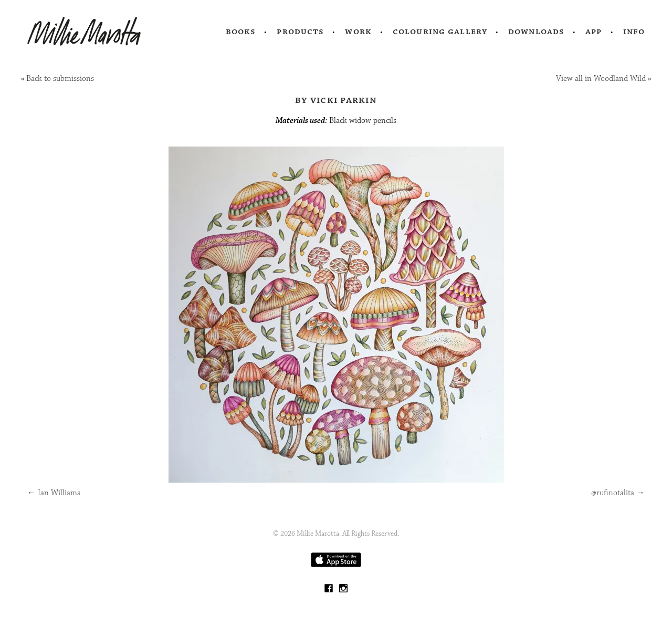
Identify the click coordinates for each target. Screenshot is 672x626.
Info (634, 32)
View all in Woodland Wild (601, 79)
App (594, 32)
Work (358, 32)
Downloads (536, 32)
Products (300, 32)
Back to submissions (60, 79)
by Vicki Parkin (336, 100)
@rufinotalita (618, 493)
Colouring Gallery (440, 32)
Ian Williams (54, 493)
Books (241, 32)
